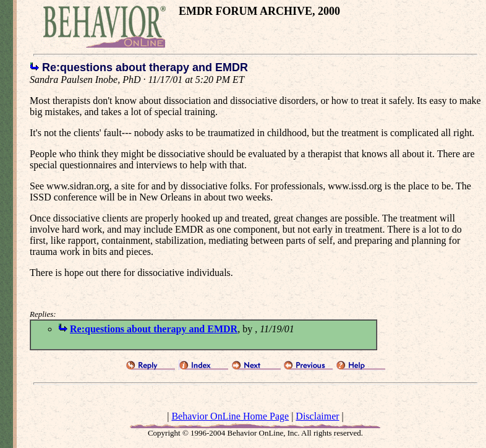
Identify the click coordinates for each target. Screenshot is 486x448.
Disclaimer (317, 416)
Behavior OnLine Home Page (230, 416)
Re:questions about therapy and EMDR (154, 329)
